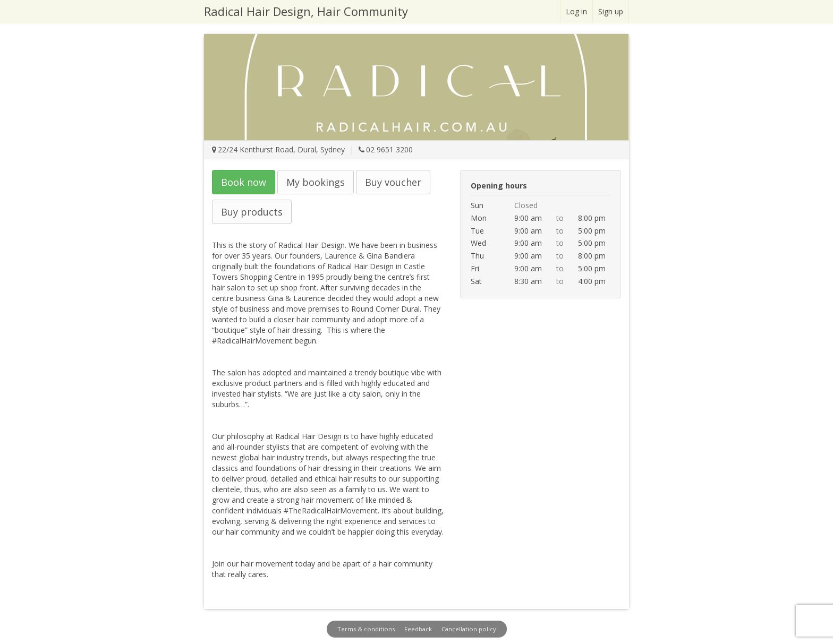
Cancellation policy (469, 629)
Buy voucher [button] (393, 182)
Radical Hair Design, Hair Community (306, 11)
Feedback (418, 629)
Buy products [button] (252, 212)
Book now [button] (244, 182)
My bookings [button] (316, 182)
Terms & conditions (366, 629)
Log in (576, 11)
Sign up (611, 11)
